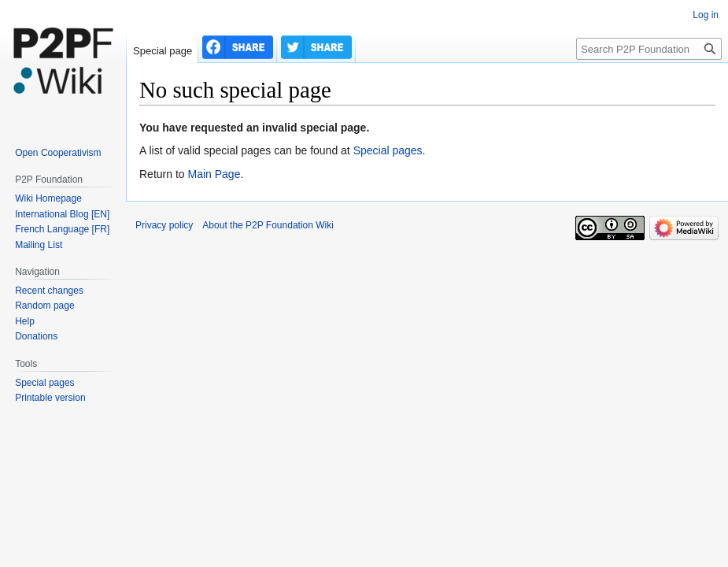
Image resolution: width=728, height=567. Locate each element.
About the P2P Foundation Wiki (268, 225)
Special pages (388, 150)
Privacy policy (164, 225)
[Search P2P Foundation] (649, 49)
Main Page (214, 174)
